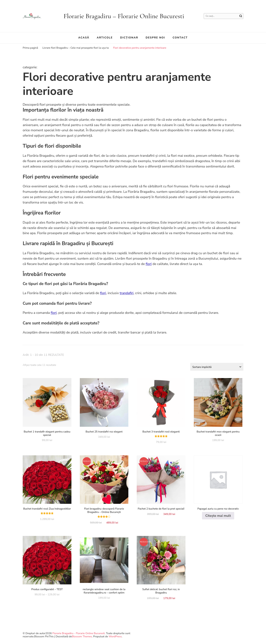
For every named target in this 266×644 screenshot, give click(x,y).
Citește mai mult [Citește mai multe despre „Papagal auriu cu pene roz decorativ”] (218, 516)
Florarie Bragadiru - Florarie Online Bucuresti (79, 633)
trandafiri (127, 293)
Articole (105, 38)
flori (149, 264)
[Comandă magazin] (217, 367)
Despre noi (155, 38)
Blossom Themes (82, 636)
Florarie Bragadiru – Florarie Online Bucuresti (124, 16)
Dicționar (129, 38)
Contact (180, 38)
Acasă (84, 38)
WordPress (115, 636)
